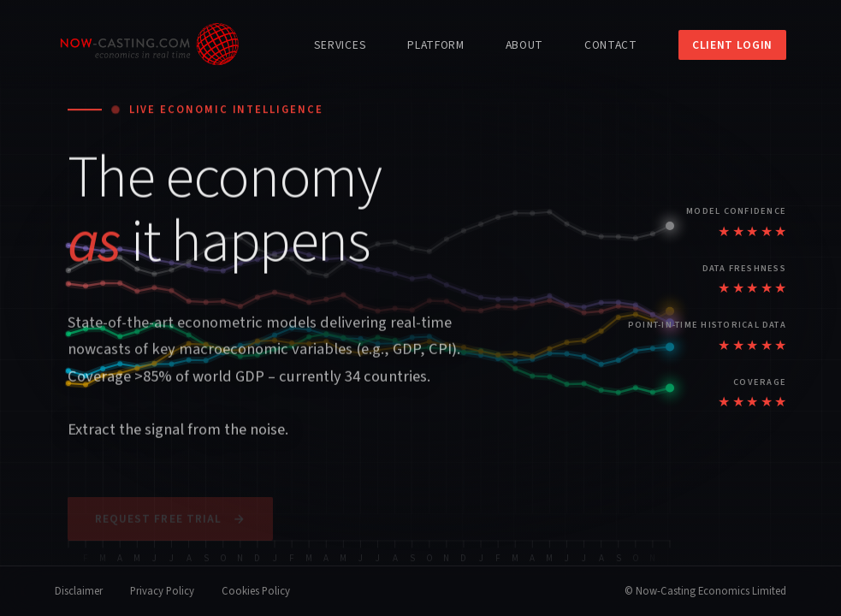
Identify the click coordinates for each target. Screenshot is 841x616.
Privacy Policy (162, 591)
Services (340, 45)
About (524, 45)
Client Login (732, 45)
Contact (611, 45)
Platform (435, 45)
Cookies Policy (256, 591)
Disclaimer (79, 591)
